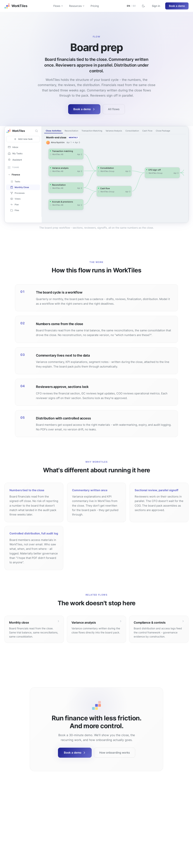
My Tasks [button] (15, 153)
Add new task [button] (23, 139)
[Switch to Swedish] (131, 6)
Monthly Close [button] (20, 187)
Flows (58, 6)
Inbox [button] (13, 147)
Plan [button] (15, 205)
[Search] (36, 131)
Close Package (163, 131)
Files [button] (15, 210)
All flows (114, 109)
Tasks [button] (15, 182)
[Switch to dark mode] (143, 6)
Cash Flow (147, 131)
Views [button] (15, 199)
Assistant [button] (15, 160)
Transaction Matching (92, 131)
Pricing (95, 6)
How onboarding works (115, 753)
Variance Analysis (114, 131)
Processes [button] (17, 193)
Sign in (156, 6)
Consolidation (132, 131)
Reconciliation (71, 131)
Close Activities (54, 131)
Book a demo (177, 6)
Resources (77, 6)
